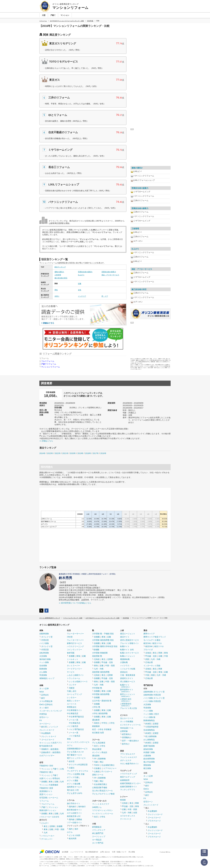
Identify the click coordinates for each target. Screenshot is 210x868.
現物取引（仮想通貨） (51, 749)
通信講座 (96, 756)
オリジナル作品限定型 (78, 765)
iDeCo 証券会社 (46, 704)
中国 (166, 656)
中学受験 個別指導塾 (101, 694)
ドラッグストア (99, 830)
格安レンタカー (74, 701)
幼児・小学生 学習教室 (102, 729)
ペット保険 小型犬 (151, 714)
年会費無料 (46, 733)
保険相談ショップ (47, 678)
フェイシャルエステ (129, 757)
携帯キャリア (149, 634)
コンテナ (73, 685)
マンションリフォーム (50, 367)
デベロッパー (47, 839)
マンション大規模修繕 (49, 785)
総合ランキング (60, 267)
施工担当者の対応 (61, 278)
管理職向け (127, 737)
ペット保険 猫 (149, 717)
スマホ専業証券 (46, 701)
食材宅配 (71, 653)
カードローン (45, 724)
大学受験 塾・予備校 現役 (103, 634)
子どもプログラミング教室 (103, 794)
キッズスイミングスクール (103, 814)
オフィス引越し (74, 777)
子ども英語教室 (99, 743)
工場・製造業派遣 (128, 675)
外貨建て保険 (149, 752)
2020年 (73, 453)
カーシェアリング (74, 694)
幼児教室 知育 (98, 733)
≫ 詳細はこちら (46, 441)
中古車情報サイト (74, 710)
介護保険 (147, 756)
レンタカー (72, 697)
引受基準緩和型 (152, 727)
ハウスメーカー (48, 836)
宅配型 (72, 688)
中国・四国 (60, 829)
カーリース (72, 704)
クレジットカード (47, 730)
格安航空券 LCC (74, 816)
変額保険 (147, 765)
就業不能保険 (149, 746)
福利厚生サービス (74, 787)
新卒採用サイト (127, 690)
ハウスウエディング (129, 774)
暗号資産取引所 (46, 746)
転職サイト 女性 (127, 650)
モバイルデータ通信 (152, 640)
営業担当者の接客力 (109, 272)
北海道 (97, 659)
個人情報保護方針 (92, 852)
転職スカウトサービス (130, 653)
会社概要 (65, 852)
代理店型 (45, 640)
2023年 (50, 453)
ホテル (70, 832)
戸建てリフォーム (49, 364)
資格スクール (98, 775)
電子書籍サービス (74, 755)
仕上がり (81, 275)
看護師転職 (125, 659)
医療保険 (43, 669)
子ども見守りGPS (75, 793)
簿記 (102, 762)
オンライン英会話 (100, 752)
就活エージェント (128, 634)
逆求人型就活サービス (130, 640)
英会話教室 (97, 749)
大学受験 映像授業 (100, 653)
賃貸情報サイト (46, 791)
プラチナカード (154, 821)
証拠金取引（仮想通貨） (52, 752)
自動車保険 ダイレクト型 (154, 692)
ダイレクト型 (47, 637)
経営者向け (127, 734)
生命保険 (43, 666)
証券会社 (45, 695)
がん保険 (43, 672)
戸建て (55, 769)
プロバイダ (148, 650)
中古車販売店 (73, 713)
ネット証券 (44, 688)
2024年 (42, 453)
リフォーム (44, 801)
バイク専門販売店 (76, 729)
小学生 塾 (96, 707)
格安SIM (149, 646)
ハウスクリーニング (75, 646)
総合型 (72, 761)
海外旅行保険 (45, 659)
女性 (80, 290)
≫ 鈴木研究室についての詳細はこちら (75, 603)
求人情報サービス (128, 682)
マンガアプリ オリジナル (78, 771)
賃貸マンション (46, 794)
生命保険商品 (149, 730)
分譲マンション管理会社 (50, 778)
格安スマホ (159, 646)
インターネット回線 (152, 666)
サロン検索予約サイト (130, 764)
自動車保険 (44, 634)
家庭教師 (96, 726)
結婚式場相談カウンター (130, 783)
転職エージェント (128, 656)
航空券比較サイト (74, 810)
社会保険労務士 (108, 765)
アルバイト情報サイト (130, 643)
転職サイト (125, 646)
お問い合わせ (105, 852)
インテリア (82, 296)
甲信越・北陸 (107, 662)
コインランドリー (74, 650)
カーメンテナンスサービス (78, 742)
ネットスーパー (74, 666)
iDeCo (146, 789)
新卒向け (126, 744)
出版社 (72, 768)
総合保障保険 (149, 759)
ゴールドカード (48, 740)
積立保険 (147, 768)
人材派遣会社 (126, 705)
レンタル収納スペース (78, 682)
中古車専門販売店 (76, 717)
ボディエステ (126, 760)
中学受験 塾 (97, 688)
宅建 (96, 762)
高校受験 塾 (97, 656)
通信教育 (96, 720)
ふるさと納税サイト (75, 675)
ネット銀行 (44, 708)
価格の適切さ (59, 272)
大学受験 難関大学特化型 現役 (105, 646)
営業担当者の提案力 (85, 272)
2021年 (65, 453)
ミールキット (73, 659)
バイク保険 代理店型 (152, 701)
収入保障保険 (151, 736)
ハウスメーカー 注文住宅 (49, 817)
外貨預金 (43, 714)
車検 (69, 739)
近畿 (80, 284)
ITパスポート (107, 772)
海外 (76, 829)
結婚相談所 (125, 780)
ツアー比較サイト (74, 823)
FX (41, 720)
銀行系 (44, 727)
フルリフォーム (48, 361)
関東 (137, 803)
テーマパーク (126, 819)
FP (95, 759)
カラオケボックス (128, 816)
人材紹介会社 (126, 700)
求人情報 (132, 852)
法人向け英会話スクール (102, 791)
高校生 (97, 723)
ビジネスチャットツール (130, 725)
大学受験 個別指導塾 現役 (103, 640)
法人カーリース (127, 718)
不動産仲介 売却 (46, 766)
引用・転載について (119, 852)
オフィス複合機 (74, 784)
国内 (71, 829)
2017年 (96, 453)
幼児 (96, 746)
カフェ (70, 745)
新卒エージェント (128, 695)
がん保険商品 (149, 740)
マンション (46, 769)
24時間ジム (97, 807)
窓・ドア (105, 296)
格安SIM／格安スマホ (153, 643)
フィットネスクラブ (101, 804)
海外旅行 (82, 807)
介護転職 (124, 662)
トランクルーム (74, 678)
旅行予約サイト (74, 803)
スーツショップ (99, 836)
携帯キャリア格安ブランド (155, 637)
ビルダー (45, 823)
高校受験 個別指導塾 (101, 672)
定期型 (156, 724)
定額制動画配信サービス (77, 749)
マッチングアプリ (128, 790)
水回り (57, 296)
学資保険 (43, 675)
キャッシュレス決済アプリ (51, 743)
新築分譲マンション (48, 810)
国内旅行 (73, 807)
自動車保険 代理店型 (152, 695)
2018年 (88, 453)
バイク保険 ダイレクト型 (154, 698)
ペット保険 (44, 662)
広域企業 (149, 662)
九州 (62, 782)
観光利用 (73, 838)
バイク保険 (44, 643)
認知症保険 (148, 749)
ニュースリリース (77, 852)
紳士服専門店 (98, 833)
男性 (56, 290)
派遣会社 (124, 672)
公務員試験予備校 (100, 788)
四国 (147, 659)
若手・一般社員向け (130, 741)
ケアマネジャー (110, 768)
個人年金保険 (149, 762)
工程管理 (58, 275)
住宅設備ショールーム (49, 798)
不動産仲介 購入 (46, 772)
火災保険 (43, 656)
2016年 (103, 453)
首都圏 (44, 782)
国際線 (79, 819)
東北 (46, 826)
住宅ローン (44, 717)
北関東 (52, 826)
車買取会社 (72, 707)
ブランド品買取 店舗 (76, 774)
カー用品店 (97, 840)
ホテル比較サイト (74, 813)
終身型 (148, 724)
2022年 (58, 453)
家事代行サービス (74, 643)
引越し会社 (72, 691)
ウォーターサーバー (75, 634)
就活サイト (125, 637)
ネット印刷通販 (127, 721)
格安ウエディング (128, 777)
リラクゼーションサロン (102, 810)
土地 (62, 769)
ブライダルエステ (128, 754)
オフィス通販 (73, 781)
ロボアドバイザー (47, 756)
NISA (42, 692)
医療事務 (102, 759)
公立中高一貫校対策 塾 (102, 701)
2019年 (80, 453)
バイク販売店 (73, 726)
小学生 (112, 723)
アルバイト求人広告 (129, 708)
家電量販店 (97, 827)
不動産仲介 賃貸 (46, 788)
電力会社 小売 (73, 790)
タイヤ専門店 (98, 843)
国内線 (72, 819)
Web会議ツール (127, 728)
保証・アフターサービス (110, 275)
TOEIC (97, 765)
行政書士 (98, 768)
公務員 (97, 772)
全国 (135, 813)
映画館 (123, 800)
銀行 (43, 698)
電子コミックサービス (76, 758)
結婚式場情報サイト (129, 787)
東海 (51, 782)
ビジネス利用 (74, 835)
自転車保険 (44, 653)
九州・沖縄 (99, 669)
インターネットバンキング (51, 711)
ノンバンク (53, 727)
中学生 (104, 723)
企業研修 (124, 731)
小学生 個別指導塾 (100, 713)
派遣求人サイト (127, 678)
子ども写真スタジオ (75, 752)
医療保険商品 (149, 720)
